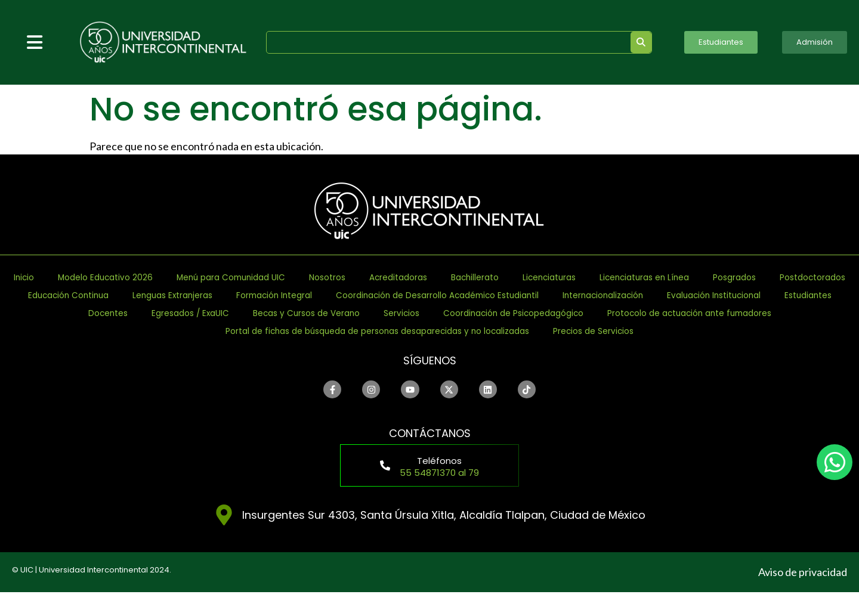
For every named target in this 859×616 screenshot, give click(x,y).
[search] (442, 43)
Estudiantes (678, 313)
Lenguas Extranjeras (600, 295)
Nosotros (472, 278)
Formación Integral (727, 295)
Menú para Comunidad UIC (352, 278)
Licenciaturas (744, 278)
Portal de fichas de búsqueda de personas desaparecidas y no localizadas (365, 349)
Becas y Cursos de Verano (233, 331)
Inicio (94, 278)
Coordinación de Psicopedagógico (492, 331)
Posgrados (251, 295)
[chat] (835, 462)
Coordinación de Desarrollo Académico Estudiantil (209, 313)
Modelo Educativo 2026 (194, 278)
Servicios (351, 331)
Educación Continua (469, 295)
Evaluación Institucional (561, 313)
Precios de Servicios (642, 349)
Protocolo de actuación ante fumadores (717, 331)
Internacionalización (421, 313)
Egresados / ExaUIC (86, 331)
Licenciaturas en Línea (140, 295)
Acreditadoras (559, 278)
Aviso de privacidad (803, 596)
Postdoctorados (348, 295)
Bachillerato (653, 278)
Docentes (758, 313)
